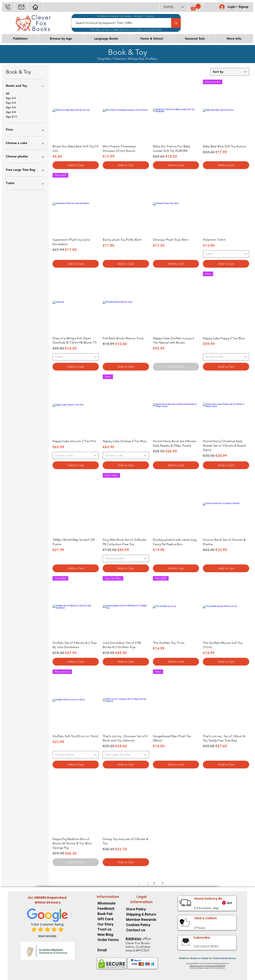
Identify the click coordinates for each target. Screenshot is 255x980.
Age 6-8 (11, 112)
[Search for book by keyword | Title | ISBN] (119, 23)
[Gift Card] (108, 919)
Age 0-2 (11, 98)
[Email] (108, 950)
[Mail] (21, 7)
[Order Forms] (108, 940)
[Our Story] (108, 924)
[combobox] (230, 72)
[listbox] (174, 7)
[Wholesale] (108, 903)
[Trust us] (108, 929)
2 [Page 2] (154, 883)
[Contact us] (142, 930)
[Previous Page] (139, 883)
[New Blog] (108, 934)
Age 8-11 (12, 116)
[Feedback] (108, 908)
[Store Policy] (142, 909)
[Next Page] (163, 883)
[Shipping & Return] (142, 914)
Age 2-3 (11, 102)
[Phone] (8, 7)
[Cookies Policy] (142, 925)
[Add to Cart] (76, 165)
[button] (174, 7)
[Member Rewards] (142, 920)
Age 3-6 (11, 107)
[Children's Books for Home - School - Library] (126, 16)
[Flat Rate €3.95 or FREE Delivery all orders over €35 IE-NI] (126, 30)
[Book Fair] (108, 914)
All (8, 93)
